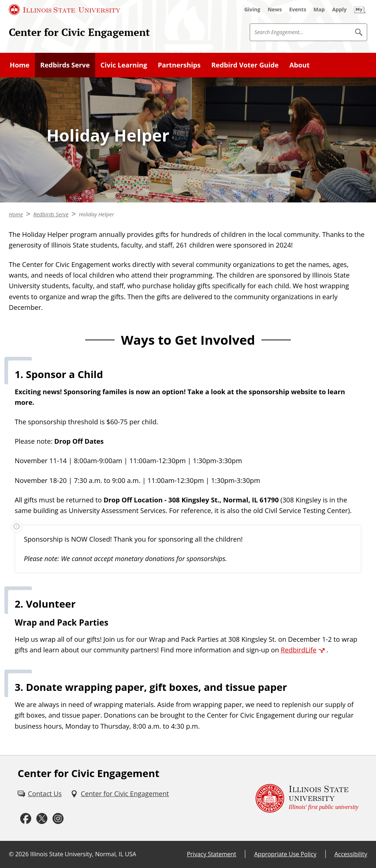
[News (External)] (275, 10)
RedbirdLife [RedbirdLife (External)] (299, 650)
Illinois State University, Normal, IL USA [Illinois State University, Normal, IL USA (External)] (83, 854)
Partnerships (179, 65)
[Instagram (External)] (58, 818)
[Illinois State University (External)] (65, 10)
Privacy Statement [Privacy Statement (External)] (211, 854)
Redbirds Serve (65, 65)
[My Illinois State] (360, 10)
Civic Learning (124, 65)
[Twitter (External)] (42, 818)
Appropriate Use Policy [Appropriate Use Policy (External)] (285, 854)
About (299, 65)
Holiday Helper (96, 214)
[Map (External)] (319, 10)
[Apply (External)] (339, 10)
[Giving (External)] (252, 10)
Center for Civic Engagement (79, 32)
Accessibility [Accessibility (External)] (351, 854)
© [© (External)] (11, 854)
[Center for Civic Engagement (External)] (120, 794)
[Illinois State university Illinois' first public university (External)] (307, 798)
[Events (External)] (298, 10)
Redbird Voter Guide (245, 65)
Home (20, 65)
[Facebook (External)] (26, 818)
